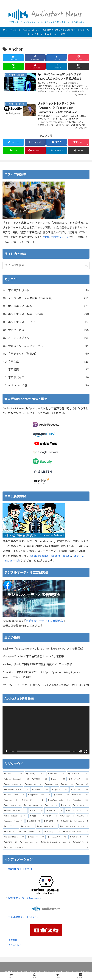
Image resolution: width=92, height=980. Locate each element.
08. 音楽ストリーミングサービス (46, 346)
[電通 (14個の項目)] (35, 816)
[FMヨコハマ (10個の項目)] (57, 837)
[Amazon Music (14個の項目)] (14, 821)
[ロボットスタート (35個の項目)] (16, 790)
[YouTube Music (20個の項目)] (59, 800)
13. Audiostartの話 (46, 386)
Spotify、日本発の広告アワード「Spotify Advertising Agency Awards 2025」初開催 (42, 675)
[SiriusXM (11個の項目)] (13, 832)
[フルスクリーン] (85, 751)
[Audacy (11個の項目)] (52, 832)
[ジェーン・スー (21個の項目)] (33, 800)
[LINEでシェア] (13, 66)
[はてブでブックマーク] (57, 58)
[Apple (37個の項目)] (67, 784)
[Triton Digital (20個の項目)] (33, 805)
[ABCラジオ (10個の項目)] (79, 837)
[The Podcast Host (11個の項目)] (75, 832)
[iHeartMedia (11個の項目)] (14, 837)
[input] (46, 265)
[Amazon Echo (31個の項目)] (14, 795)
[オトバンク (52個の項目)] (78, 779)
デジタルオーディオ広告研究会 (45, 621)
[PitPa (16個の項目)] (36, 811)
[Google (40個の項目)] (52, 784)
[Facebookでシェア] (35, 58)
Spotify (78, 556)
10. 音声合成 (46, 362)
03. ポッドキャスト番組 (46, 306)
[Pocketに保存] (79, 58)
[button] (79, 66)
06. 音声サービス (46, 330)
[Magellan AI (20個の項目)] (12, 805)
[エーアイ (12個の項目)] (11, 826)
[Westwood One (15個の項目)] (77, 811)
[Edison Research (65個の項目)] (17, 779)
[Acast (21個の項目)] (11, 800)
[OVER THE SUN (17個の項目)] (15, 811)
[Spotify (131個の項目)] (35, 774)
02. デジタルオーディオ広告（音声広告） (46, 298)
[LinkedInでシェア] (57, 66)
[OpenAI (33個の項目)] (60, 790)
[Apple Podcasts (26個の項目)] (39, 795)
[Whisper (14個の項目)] (67, 816)
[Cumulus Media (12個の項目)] (47, 826)
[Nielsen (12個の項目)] (27, 826)
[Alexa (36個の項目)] (82, 784)
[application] (46, 730)
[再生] (7, 751)
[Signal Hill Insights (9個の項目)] (46, 847)
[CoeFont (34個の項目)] (40, 790)
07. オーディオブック (46, 338)
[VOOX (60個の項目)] (40, 779)
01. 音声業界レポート (46, 290)
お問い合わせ (15, 945)
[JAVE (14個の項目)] (82, 816)
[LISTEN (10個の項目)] (11, 842)
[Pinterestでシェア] (35, 66)
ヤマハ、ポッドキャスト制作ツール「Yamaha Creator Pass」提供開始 (46, 685)
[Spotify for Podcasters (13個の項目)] (74, 821)
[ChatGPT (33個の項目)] (79, 790)
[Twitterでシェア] (13, 58)
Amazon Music (11, 560)
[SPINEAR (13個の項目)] (51, 821)
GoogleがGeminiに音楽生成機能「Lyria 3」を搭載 (34, 656)
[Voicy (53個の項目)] (58, 779)
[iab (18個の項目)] (65, 805)
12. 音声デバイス (46, 378)
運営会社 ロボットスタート (20, 869)
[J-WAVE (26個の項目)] (61, 795)
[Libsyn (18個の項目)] (51, 805)
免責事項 (13, 940)
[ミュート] (80, 751)
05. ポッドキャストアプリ (46, 322)
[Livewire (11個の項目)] (33, 832)
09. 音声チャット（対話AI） (46, 354)
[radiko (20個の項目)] (80, 800)
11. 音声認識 (46, 370)
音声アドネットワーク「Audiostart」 (25, 898)
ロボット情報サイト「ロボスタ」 (23, 917)
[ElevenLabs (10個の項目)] (29, 842)
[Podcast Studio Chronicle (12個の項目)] (74, 826)
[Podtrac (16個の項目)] (54, 811)
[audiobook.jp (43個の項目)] (13, 784)
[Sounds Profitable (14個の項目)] (15, 816)
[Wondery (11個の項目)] (36, 837)
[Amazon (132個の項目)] (14, 774)
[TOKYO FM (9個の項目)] (80, 842)
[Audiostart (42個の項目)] (33, 784)
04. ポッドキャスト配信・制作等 (46, 314)
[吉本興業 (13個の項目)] (34, 821)
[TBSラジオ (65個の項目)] (78, 774)
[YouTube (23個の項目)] (80, 795)
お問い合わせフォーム (56, 237)
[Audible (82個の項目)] (57, 774)
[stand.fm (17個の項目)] (81, 805)
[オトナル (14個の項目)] (50, 816)
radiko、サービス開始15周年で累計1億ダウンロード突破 (38, 664)
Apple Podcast (39, 556)
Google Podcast (61, 556)
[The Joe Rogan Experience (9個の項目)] (55, 842)
